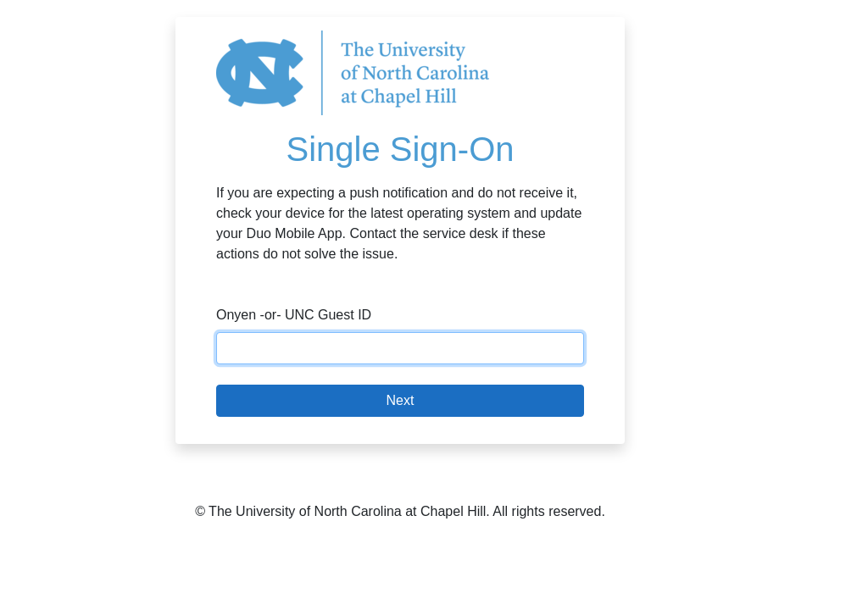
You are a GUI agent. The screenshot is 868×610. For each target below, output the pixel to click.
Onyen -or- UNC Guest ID (294, 315)
